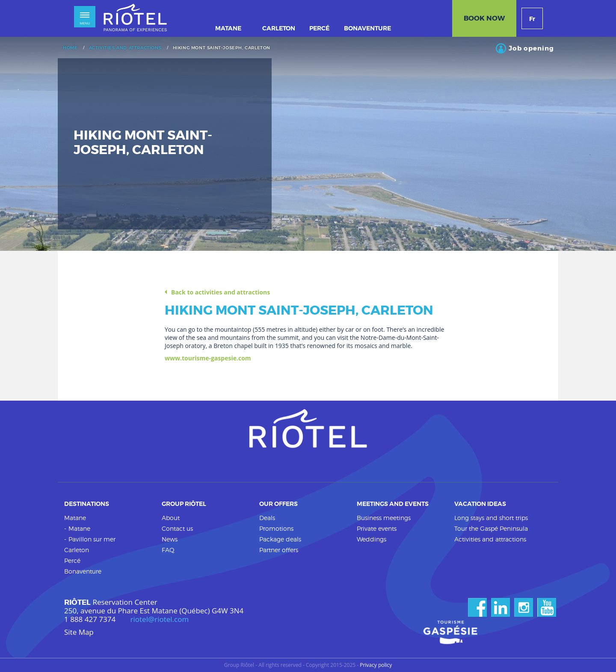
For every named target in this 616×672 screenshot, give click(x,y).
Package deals (280, 539)
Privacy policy (376, 665)
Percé (72, 560)
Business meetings (384, 518)
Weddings (372, 539)
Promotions (276, 528)
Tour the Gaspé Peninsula (491, 528)
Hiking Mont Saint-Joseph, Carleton (222, 48)
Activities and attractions (125, 48)
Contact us (177, 528)
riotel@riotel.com (160, 619)
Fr (532, 19)
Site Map (79, 632)
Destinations (87, 504)
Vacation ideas (480, 504)
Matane (75, 518)
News (170, 539)
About (171, 518)
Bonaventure (83, 571)
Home (70, 48)
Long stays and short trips (491, 518)
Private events (377, 528)
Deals (267, 518)
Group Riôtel (184, 504)
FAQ (168, 550)
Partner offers (279, 550)
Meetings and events (393, 504)
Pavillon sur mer (92, 539)
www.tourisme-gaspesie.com (208, 358)
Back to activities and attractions (221, 292)
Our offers (278, 504)
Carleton (77, 550)
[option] (308, 144)
